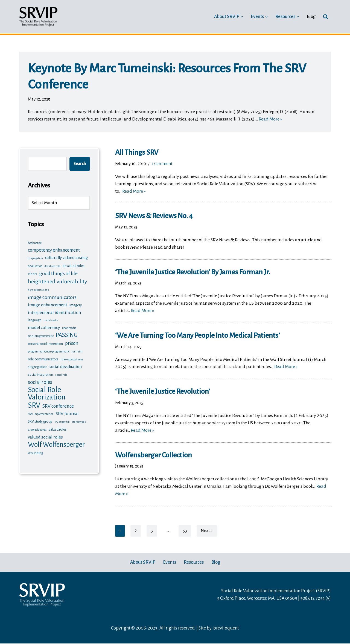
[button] (242, 17)
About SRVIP (143, 563)
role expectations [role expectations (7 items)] (72, 358)
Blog (311, 17)
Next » (207, 531)
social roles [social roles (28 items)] (40, 381)
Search (80, 164)
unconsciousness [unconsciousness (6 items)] (37, 429)
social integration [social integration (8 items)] (40, 374)
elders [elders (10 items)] (33, 274)
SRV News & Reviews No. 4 (154, 216)
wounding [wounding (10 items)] (36, 452)
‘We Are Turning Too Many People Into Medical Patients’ (198, 336)
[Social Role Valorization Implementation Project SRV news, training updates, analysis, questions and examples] (38, 17)
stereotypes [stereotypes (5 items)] (79, 421)
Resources (194, 563)
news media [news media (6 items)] (69, 327)
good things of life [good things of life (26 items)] (59, 273)
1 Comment (162, 164)
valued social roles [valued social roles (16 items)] (45, 436)
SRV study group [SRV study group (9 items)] (40, 421)
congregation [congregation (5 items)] (35, 258)
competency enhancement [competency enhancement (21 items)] (54, 250)
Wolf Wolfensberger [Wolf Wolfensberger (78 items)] (56, 443)
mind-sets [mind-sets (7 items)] (51, 319)
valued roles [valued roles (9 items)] (58, 428)
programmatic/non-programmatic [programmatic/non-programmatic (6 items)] (49, 351)
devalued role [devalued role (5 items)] (52, 266)
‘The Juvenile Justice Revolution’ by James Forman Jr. (193, 272)
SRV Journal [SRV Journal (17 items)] (67, 413)
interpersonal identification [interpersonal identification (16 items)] (54, 312)
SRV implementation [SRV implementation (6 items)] (41, 413)
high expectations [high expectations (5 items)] (38, 289)
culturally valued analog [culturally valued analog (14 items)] (66, 258)
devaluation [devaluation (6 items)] (35, 266)
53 (185, 531)
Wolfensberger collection (154, 456)
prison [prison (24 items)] (72, 343)
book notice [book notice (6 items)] (35, 243)
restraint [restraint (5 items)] (77, 351)
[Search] (326, 17)
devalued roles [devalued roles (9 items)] (74, 266)
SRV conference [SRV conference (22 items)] (58, 405)
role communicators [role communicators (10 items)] (43, 358)
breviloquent (226, 629)
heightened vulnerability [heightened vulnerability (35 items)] (57, 281)
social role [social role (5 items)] (61, 374)
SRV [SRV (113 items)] (34, 405)
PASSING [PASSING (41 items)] (67, 335)
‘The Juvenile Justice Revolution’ (163, 392)
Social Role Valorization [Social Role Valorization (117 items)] (47, 392)
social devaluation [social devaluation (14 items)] (66, 366)
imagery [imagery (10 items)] (76, 304)
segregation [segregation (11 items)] (38, 366)
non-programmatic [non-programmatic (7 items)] (41, 335)
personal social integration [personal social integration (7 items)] (45, 343)
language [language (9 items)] (35, 319)
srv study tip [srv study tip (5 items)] (62, 421)
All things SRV (137, 153)
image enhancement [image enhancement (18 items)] (48, 304)
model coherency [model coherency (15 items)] (44, 327)
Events (170, 563)
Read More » (270, 119)
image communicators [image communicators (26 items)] (52, 296)
